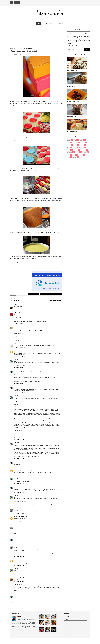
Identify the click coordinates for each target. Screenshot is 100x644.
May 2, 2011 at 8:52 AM (19, 581)
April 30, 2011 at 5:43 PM (19, 310)
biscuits (69, 140)
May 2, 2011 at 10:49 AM (19, 592)
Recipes (52, 24)
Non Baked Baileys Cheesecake (76, 117)
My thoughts (70, 153)
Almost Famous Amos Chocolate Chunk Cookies (77, 86)
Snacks (69, 157)
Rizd (15, 350)
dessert (69, 145)
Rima (15, 359)
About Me (45, 24)
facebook (60, 300)
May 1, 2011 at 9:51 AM (19, 506)
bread (75, 140)
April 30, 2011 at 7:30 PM (19, 341)
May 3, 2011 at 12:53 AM (19, 600)
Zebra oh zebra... (72, 70)
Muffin (69, 150)
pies (74, 155)
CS (14, 526)
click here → (69, 43)
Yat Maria (16, 313)
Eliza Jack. (50, 641)
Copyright (60, 24)
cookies (83, 143)
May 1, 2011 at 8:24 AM (19, 483)
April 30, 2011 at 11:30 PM (19, 402)
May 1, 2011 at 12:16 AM (19, 466)
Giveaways (82, 145)
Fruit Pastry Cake (72, 131)
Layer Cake (75, 148)
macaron (82, 148)
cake (68, 143)
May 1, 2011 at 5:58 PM (19, 556)
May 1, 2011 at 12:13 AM (19, 439)
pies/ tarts (80, 155)
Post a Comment (16, 603)
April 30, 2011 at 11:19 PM (19, 367)
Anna (15, 326)
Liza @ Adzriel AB (18, 578)
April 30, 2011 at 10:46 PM (19, 347)
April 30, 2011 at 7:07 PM (19, 323)
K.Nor (15, 343)
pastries (85, 153)
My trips (77, 153)
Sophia (15, 469)
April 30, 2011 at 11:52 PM (19, 427)
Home (39, 24)
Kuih (68, 148)
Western (75, 157)
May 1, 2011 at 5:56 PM (19, 543)
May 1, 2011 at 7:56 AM (19, 474)
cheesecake (75, 143)
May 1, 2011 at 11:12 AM (19, 535)
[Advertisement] (36, 38)
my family (75, 150)
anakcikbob (16, 306)
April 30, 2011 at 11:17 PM (19, 356)
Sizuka (15, 559)
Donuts (75, 145)
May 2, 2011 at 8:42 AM (19, 575)
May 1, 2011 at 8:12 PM (19, 566)
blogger (51, 300)
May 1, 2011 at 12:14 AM (19, 458)
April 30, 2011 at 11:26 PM (19, 383)
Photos (69, 155)
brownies (81, 140)
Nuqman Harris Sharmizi (19, 517)
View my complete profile (18, 631)
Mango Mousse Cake (73, 102)
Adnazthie (16, 477)
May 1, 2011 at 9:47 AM (19, 492)
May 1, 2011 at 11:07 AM (19, 523)
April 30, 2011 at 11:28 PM (19, 392)
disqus (55, 300)
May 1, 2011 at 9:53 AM (19, 514)
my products (84, 150)
